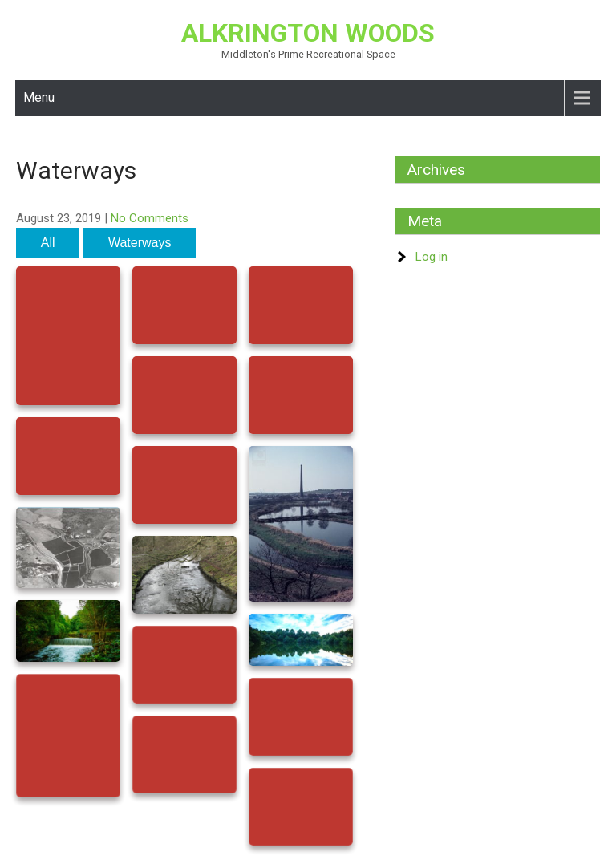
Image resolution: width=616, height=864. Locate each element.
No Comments (150, 218)
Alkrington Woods (308, 33)
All (48, 243)
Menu (39, 97)
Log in (432, 257)
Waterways (140, 243)
